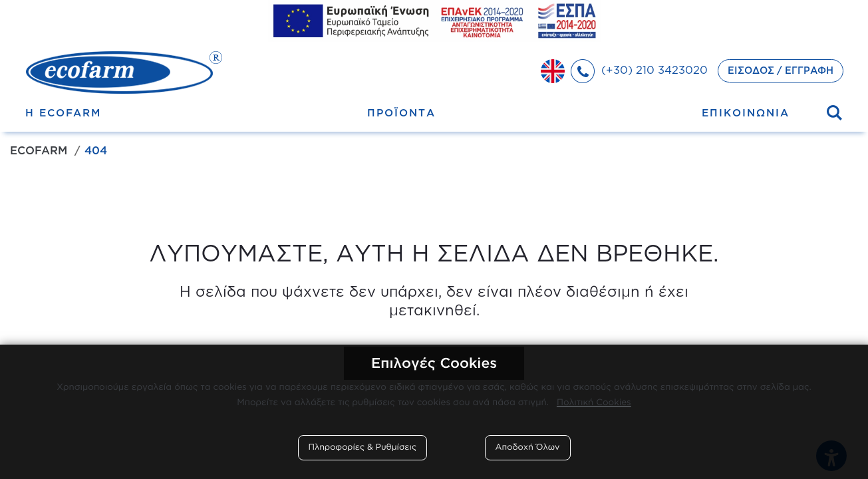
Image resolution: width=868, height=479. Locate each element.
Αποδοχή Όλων (528, 447)
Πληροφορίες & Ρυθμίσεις (363, 447)
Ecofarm (39, 150)
